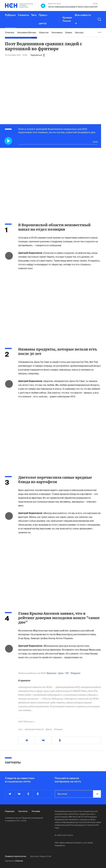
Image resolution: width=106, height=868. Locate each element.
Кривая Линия (67, 19)
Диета (49, 729)
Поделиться (38, 55)
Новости (51, 673)
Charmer (19, 861)
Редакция (10, 811)
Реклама (36, 811)
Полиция (58, 729)
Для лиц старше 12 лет (41, 856)
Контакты (23, 811)
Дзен (61, 673)
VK (67, 673)
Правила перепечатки (16, 856)
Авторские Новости (34, 729)
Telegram (75, 673)
